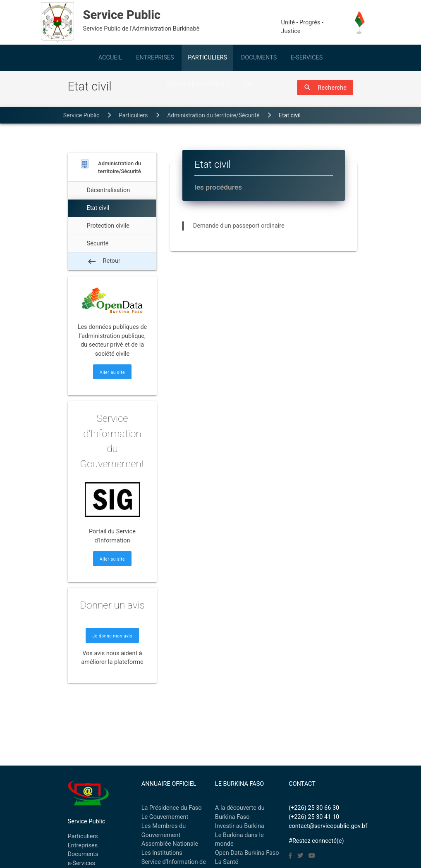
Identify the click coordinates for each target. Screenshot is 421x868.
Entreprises (83, 845)
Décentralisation (109, 190)
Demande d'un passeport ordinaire (239, 226)
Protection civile (108, 226)
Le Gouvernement (165, 817)
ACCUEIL (110, 58)
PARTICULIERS (207, 58)
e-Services (81, 863)
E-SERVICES (307, 58)
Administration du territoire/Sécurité (213, 115)
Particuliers (83, 836)
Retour (104, 262)
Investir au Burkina (240, 826)
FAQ (249, 84)
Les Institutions (162, 853)
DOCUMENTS (259, 58)
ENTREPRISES (155, 58)
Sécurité (98, 244)
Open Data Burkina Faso (247, 853)
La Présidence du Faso (172, 808)
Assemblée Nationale (170, 844)
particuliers (133, 115)
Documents (83, 854)
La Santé (227, 862)
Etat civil (290, 115)
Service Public (81, 115)
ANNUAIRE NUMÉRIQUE (198, 84)
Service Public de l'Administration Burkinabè (178, 19)
